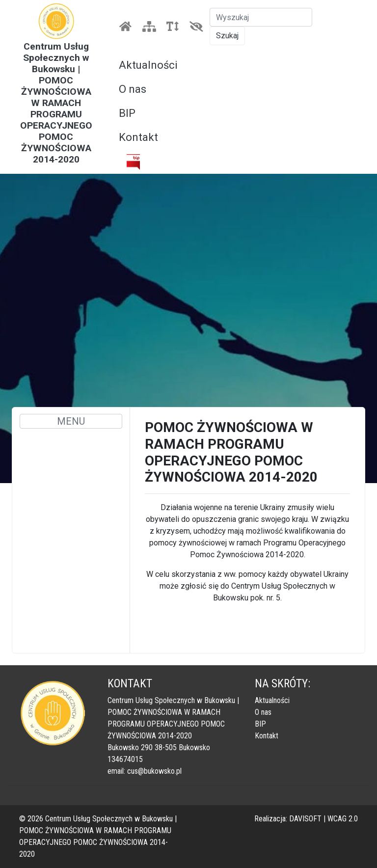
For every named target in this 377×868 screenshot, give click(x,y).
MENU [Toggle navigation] (71, 421)
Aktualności (148, 65)
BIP (127, 113)
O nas (133, 89)
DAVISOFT (305, 819)
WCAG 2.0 (343, 819)
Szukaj (227, 36)
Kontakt (138, 137)
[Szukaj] (261, 17)
